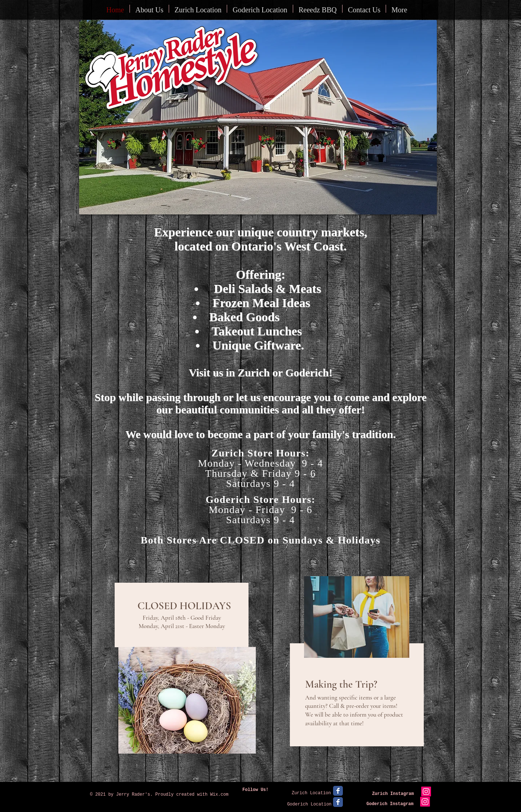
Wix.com (219, 795)
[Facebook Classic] (338, 791)
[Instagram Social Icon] (426, 792)
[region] (184, 678)
